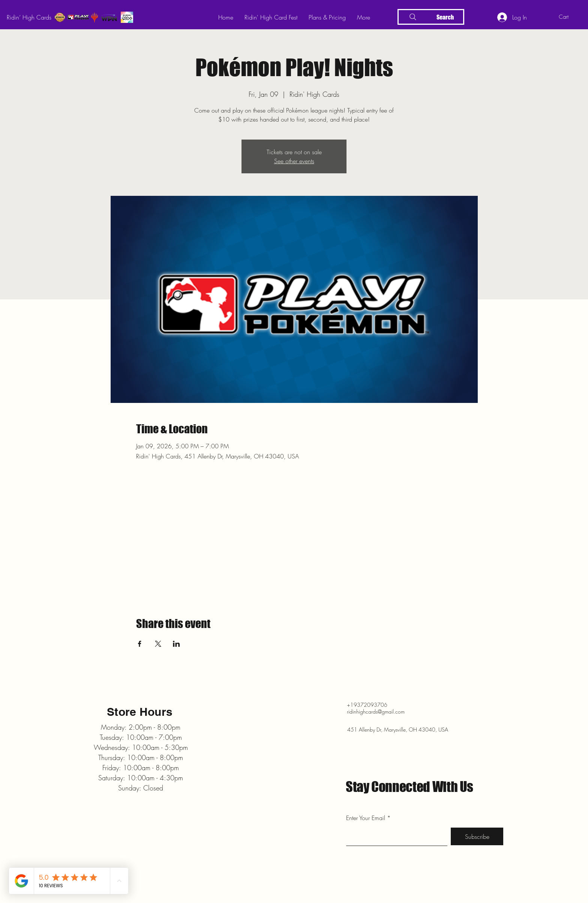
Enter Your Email (366, 818)
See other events (294, 161)
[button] (569, 17)
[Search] (431, 17)
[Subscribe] (477, 836)
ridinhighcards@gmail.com (376, 711)
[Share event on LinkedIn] (176, 644)
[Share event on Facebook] (140, 644)
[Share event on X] (158, 644)
